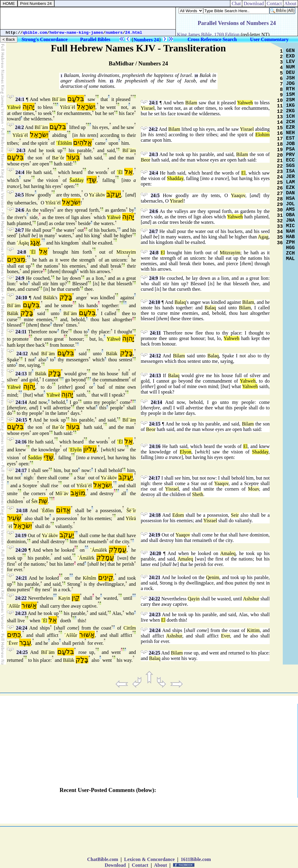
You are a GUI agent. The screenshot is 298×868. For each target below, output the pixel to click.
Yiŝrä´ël (67, 107)
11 (280, 106)
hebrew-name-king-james (76, 33)
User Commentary (269, 39)
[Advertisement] (88, 18)
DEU (291, 73)
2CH (291, 122)
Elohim (263, 135)
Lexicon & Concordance (149, 859)
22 (280, 166)
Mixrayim (126, 252)
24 (280, 177)
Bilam (191, 103)
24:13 (21, 374)
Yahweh (245, 103)
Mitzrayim (230, 253)
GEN (291, 51)
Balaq (180, 302)
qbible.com (35, 33)
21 (280, 161)
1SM (291, 95)
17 (280, 139)
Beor (145, 160)
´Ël (120, 172)
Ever (225, 636)
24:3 (21, 150)
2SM (291, 100)
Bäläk (49, 298)
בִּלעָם (76, 99)
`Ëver (12, 643)
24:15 (21, 420)
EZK (291, 188)
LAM (291, 182)
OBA (291, 215)
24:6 (20, 210)
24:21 (21, 578)
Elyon (186, 452)
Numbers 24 (146, 40)
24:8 (21, 252)
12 (280, 112)
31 (280, 216)
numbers (114, 33)
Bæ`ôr (58, 158)
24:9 (20, 278)
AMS (291, 210)
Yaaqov (238, 195)
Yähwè (14, 107)
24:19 (21, 535)
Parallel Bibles (95, 39)
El (243, 173)
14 (280, 123)
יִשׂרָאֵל (86, 107)
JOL (291, 204)
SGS (291, 166)
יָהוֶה (28, 107)
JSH (291, 78)
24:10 (21, 298)
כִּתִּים (14, 635)
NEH (291, 133)
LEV (291, 62)
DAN (291, 193)
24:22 (21, 598)
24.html (134, 33)
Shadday (175, 178)
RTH (291, 89)
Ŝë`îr (131, 510)
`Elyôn (75, 450)
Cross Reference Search (212, 39)
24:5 (19, 195)
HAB (291, 237)
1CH (291, 116)
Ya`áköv (97, 195)
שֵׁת (43, 501)
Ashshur (251, 599)
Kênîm (90, 578)
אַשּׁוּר (29, 605)
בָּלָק (66, 297)
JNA (291, 220)
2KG (291, 111)
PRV (291, 155)
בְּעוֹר (73, 157)
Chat (236, 3)
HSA (291, 199)
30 (280, 210)
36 (280, 243)
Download (254, 3)
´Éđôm (47, 510)
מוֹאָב (78, 493)
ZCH (291, 253)
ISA (291, 171)
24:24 (21, 628)
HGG (291, 248)
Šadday (77, 180)
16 (280, 134)
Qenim (213, 577)
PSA (291, 149)
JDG (291, 84)
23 (280, 172)
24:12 (22, 354)
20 (280, 155)
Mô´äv (62, 493)
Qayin (194, 599)
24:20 (21, 550)
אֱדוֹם (63, 510)
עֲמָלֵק (118, 549)
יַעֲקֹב (114, 194)
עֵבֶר (25, 642)
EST (291, 138)
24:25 (22, 652)
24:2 (19, 127)
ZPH (291, 242)
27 (280, 194)
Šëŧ (34, 501)
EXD (291, 56)
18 (280, 144)
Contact (274, 3)
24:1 (20, 99)
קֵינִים (106, 577)
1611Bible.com (196, 859)
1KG (291, 106)
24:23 (21, 613)
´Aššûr (14, 606)
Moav (254, 489)
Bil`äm (59, 99)
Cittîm (130, 628)
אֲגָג (35, 242)
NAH (291, 231)
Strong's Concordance (45, 39)
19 (280, 150)
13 (280, 117)
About (291, 3)
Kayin (64, 598)
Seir (235, 515)
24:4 (20, 172)
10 (196, 76)
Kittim (253, 630)
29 (280, 205)
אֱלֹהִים (83, 142)
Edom (178, 515)
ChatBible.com (103, 859)
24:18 (22, 510)
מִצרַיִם (16, 259)
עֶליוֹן (90, 449)
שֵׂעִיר (14, 518)
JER (291, 177)
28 (280, 199)
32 (280, 221)
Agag (263, 237)
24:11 (21, 332)
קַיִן (76, 597)
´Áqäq (23, 243)
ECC (291, 160)
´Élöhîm (64, 143)
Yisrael (148, 108)
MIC (291, 226)
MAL (291, 259)
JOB (291, 144)
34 (280, 232)
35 (280, 238)
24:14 (21, 402)
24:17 (21, 470)
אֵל (129, 172)
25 (280, 183)
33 (280, 227)
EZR (291, 127)
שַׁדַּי (92, 180)
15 (112, 81)
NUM (291, 67)
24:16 (21, 442)
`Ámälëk (98, 550)
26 (280, 188)
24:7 (19, 230)
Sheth (197, 494)
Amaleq (228, 553)
